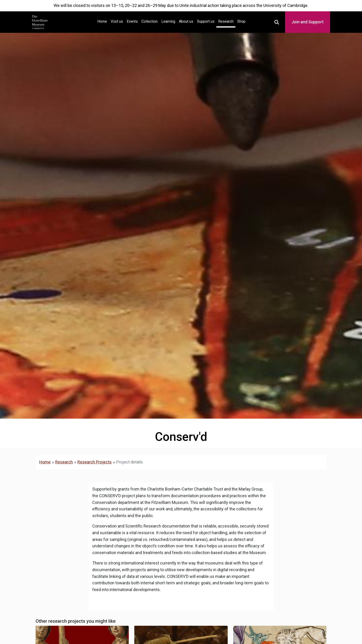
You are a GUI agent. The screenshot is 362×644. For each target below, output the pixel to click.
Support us (206, 21)
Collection (150, 21)
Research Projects (95, 462)
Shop (241, 21)
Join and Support (308, 22)
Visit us (117, 21)
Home (103, 21)
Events (132, 21)
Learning (168, 21)
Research (226, 21)
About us (186, 21)
